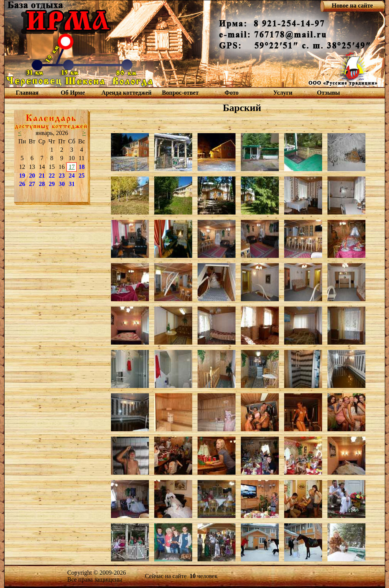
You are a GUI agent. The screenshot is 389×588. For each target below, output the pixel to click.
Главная (27, 93)
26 (22, 184)
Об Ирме (73, 93)
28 (42, 184)
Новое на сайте (352, 6)
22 (52, 176)
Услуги (283, 93)
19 (22, 176)
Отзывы (328, 93)
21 (42, 176)
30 (62, 184)
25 (82, 176)
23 (62, 176)
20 (32, 176)
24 (72, 176)
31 (72, 184)
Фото (232, 93)
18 (82, 167)
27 (32, 184)
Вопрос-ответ (180, 93)
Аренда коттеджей (127, 93)
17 (72, 167)
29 (52, 184)
